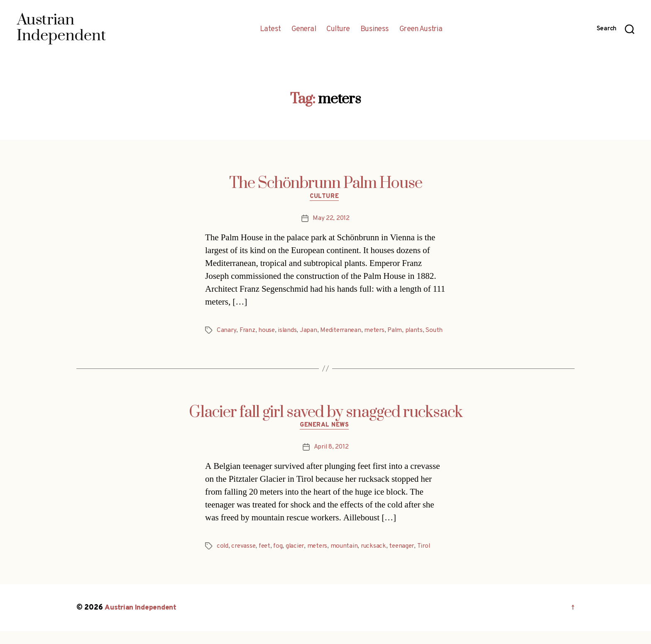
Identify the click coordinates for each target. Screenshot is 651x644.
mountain (350, 559)
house (267, 332)
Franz (248, 332)
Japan (310, 332)
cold (223, 559)
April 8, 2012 (331, 460)
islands (289, 332)
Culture (338, 29)
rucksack (380, 559)
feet (267, 559)
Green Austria (421, 29)
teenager (409, 559)
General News (326, 438)
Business (375, 29)
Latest (270, 29)
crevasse (244, 559)
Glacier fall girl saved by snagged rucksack (326, 424)
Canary (226, 332)
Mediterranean (343, 332)
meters (378, 332)
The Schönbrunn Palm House (326, 183)
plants (420, 332)
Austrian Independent (142, 621)
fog (281, 559)
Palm (400, 332)
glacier (299, 559)
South (226, 342)
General (304, 29)
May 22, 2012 (331, 220)
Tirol (432, 559)
